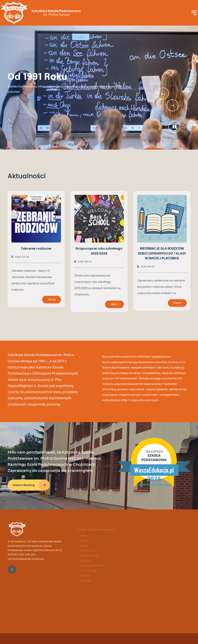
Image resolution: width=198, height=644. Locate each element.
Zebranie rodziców (36, 249)
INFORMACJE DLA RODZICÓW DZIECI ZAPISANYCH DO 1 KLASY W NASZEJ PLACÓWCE (162, 254)
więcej (52, 300)
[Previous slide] (172, 105)
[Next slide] (163, 93)
